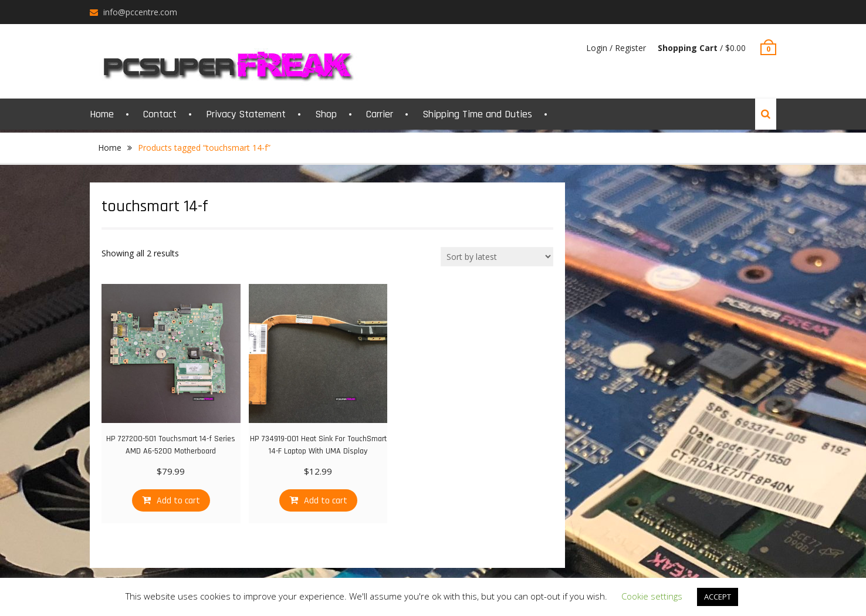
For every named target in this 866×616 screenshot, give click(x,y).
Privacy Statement (246, 114)
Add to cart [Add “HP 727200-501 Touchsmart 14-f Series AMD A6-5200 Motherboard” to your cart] (178, 501)
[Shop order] (497, 257)
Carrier (380, 114)
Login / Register (616, 48)
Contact (160, 114)
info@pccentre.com (140, 12)
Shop (326, 114)
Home (102, 114)
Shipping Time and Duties (477, 114)
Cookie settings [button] (652, 596)
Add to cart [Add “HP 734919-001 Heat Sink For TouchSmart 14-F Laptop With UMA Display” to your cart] (326, 501)
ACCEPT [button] (718, 597)
